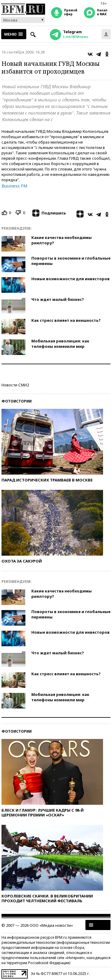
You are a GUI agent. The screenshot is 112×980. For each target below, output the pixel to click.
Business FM (14, 186)
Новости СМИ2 (15, 385)
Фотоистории (17, 401)
